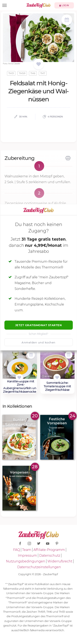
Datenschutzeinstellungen (39, 567)
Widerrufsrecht (60, 561)
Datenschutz (50, 556)
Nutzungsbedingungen (26, 561)
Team (27, 550)
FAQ (17, 550)
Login (64, 5)
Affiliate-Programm (49, 550)
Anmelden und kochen (38, 342)
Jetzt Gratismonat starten (39, 325)
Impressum (27, 556)
